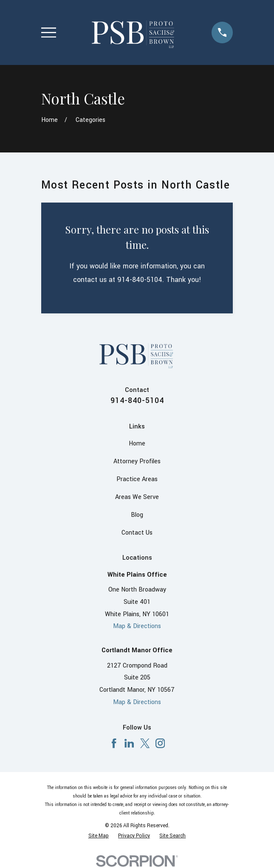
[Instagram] (160, 743)
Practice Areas (137, 479)
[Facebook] (114, 743)
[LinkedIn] (129, 743)
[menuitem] (99, 836)
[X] (145, 743)
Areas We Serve (137, 497)
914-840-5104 (137, 400)
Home (137, 444)
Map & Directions (137, 626)
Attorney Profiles (137, 461)
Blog (137, 515)
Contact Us (137, 533)
